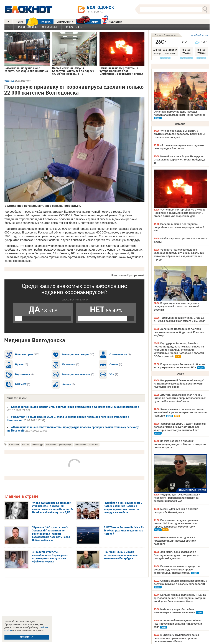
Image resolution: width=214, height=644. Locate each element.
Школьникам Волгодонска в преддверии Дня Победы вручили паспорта (175, 541)
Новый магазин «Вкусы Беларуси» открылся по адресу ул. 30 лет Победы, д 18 (179, 160)
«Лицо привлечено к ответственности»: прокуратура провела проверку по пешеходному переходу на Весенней (73, 429)
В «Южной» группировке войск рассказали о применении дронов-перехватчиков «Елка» (176, 638)
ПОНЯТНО (27, 637)
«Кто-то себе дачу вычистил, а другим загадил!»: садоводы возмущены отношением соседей (179, 134)
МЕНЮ (19, 22)
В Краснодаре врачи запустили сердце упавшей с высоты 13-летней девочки (177, 307)
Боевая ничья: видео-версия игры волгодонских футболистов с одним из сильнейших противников (75, 407)
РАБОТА (38, 22)
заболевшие (80, 445)
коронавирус (37, 445)
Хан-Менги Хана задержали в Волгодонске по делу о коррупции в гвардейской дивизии (176, 555)
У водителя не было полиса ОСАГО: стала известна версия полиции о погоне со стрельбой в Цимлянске (68, 418)
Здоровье (9, 81)
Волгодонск (14, 445)
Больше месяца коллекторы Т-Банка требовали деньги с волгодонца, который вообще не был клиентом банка (180, 598)
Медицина (112, 21)
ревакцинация (66, 445)
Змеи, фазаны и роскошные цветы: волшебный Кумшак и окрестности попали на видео (180, 412)
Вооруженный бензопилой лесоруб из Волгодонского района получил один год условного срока (179, 384)
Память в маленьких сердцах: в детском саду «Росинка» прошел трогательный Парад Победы (177, 570)
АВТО (87, 22)
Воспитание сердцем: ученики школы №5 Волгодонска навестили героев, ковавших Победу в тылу (176, 523)
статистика (93, 445)
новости (25, 445)
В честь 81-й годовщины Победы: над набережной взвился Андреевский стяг (178, 624)
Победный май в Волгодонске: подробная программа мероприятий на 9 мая (179, 227)
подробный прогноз (200, 35)
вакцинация (51, 445)
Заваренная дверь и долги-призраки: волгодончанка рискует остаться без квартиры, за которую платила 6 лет (180, 427)
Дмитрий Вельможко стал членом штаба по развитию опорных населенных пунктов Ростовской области (180, 398)
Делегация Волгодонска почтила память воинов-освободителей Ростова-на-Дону (179, 332)
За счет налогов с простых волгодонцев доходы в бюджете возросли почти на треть (180, 444)
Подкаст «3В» (73, 27)
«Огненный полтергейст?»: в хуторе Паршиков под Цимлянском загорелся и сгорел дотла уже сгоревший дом (180, 213)
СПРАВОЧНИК (65, 22)
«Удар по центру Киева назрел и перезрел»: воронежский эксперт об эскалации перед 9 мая (177, 498)
